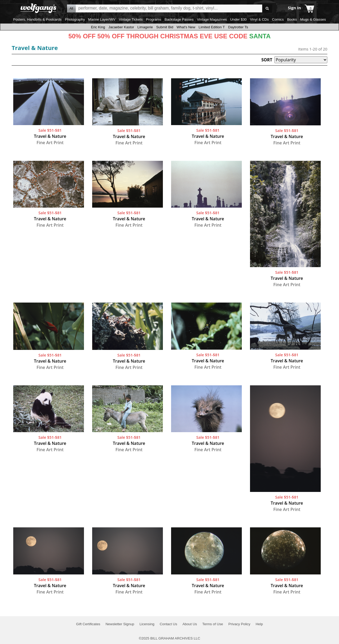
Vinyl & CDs (259, 19)
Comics (278, 19)
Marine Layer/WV (102, 19)
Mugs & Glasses (313, 19)
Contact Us (168, 624)
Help (259, 624)
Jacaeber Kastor (121, 27)
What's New (186, 27)
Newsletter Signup (120, 624)
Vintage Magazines (212, 19)
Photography (75, 19)
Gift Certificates (88, 624)
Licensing (147, 624)
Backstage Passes (179, 19)
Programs (154, 19)
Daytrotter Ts (238, 27)
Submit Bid (165, 27)
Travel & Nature (35, 48)
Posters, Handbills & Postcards (37, 19)
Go (267, 9)
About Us (190, 624)
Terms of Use (213, 624)
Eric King (98, 27)
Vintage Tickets (131, 19)
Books (292, 19)
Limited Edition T (212, 27)
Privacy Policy (239, 624)
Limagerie (145, 27)
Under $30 (238, 19)
